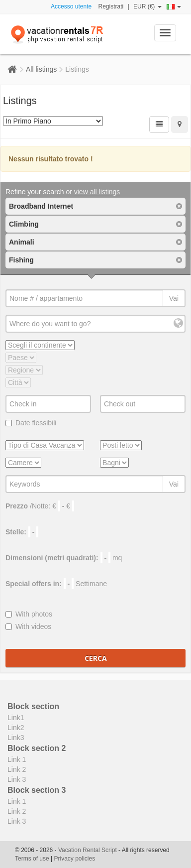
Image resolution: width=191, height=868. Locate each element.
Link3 (16, 738)
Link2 (16, 728)
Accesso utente (71, 6)
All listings (41, 69)
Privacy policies (75, 859)
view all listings (97, 192)
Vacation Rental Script (88, 850)
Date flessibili (31, 423)
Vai (174, 298)
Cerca (96, 658)
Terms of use (32, 859)
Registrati (111, 6)
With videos (28, 626)
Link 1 (17, 759)
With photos (29, 614)
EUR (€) (147, 6)
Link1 (16, 718)
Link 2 (17, 769)
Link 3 (17, 779)
